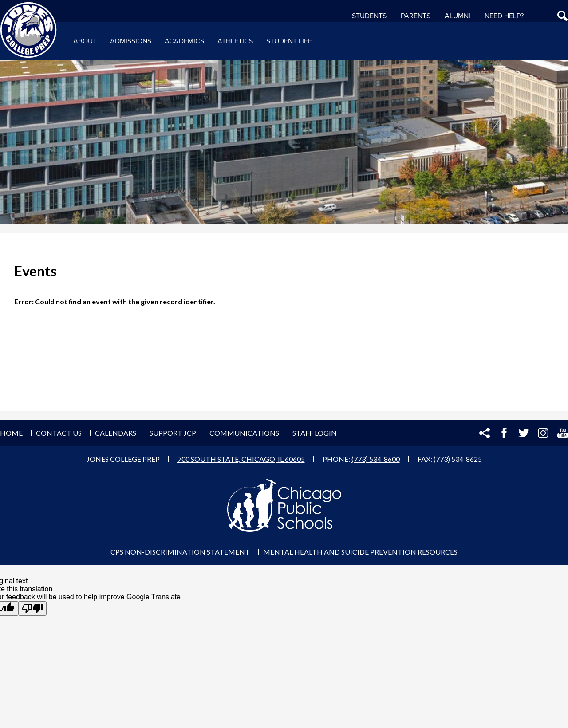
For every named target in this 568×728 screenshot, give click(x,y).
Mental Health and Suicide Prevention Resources (360, 552)
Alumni (458, 16)
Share (485, 433)
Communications (244, 433)
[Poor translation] (32, 608)
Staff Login (315, 433)
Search (563, 16)
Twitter (524, 433)
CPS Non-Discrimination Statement (180, 552)
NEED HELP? (504, 16)
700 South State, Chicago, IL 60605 (241, 459)
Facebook (504, 433)
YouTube (563, 433)
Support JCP (173, 433)
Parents (416, 16)
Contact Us (59, 433)
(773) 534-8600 (376, 459)
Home (11, 433)
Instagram (543, 433)
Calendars (116, 433)
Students (369, 16)
